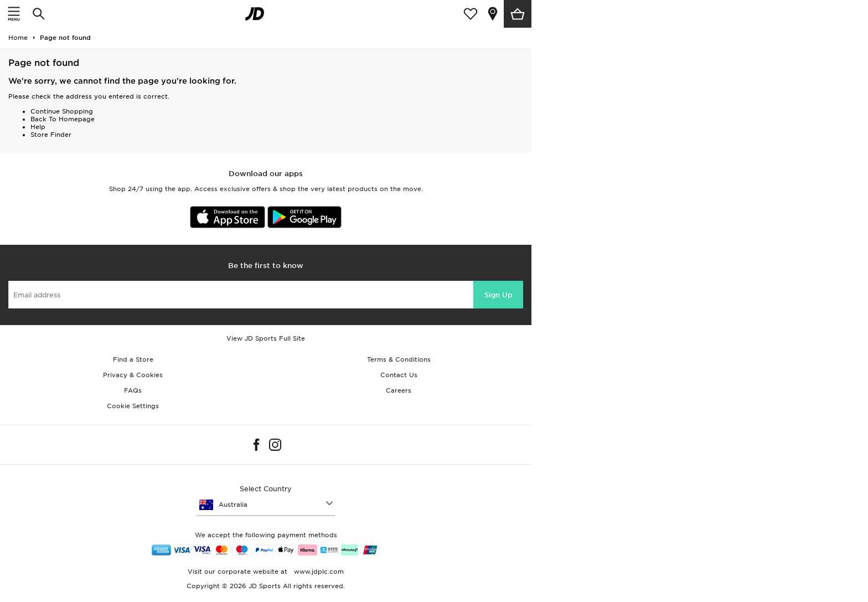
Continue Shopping (62, 111)
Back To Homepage (63, 119)
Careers (399, 390)
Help (38, 127)
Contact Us (399, 375)
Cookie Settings (133, 406)
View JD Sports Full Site (266, 338)
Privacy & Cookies (133, 375)
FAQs (133, 390)
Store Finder (51, 135)
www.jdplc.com (318, 572)
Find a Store (133, 359)
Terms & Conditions (399, 359)
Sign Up (498, 295)
